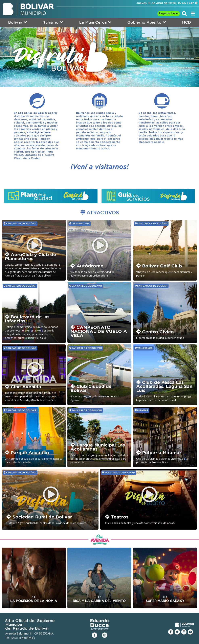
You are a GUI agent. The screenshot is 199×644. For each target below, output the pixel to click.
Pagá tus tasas (169, 13)
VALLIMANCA (144, 348)
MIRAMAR (142, 410)
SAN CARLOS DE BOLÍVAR (20, 224)
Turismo (53, 22)
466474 (28, 638)
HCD (186, 23)
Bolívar (18, 22)
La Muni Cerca (95, 22)
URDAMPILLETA (80, 224)
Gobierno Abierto (147, 22)
